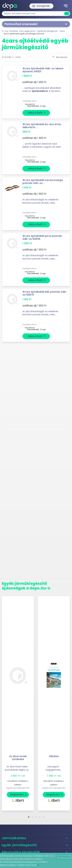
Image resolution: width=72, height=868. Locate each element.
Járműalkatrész (14, 838)
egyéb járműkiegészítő (18, 788)
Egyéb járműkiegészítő (19, 845)
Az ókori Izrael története (18, 758)
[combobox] (33, 14)
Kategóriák (41, 6)
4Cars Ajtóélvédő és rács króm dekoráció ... (42, 126)
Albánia (54, 756)
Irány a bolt (37, 113)
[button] (29, 817)
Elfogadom (64, 857)
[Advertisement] (36, 463)
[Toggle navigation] (66, 6)
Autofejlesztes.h (30, 101)
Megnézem (19, 794)
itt (38, 865)
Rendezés (60, 57)
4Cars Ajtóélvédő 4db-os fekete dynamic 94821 (43, 70)
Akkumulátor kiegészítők (21, 852)
